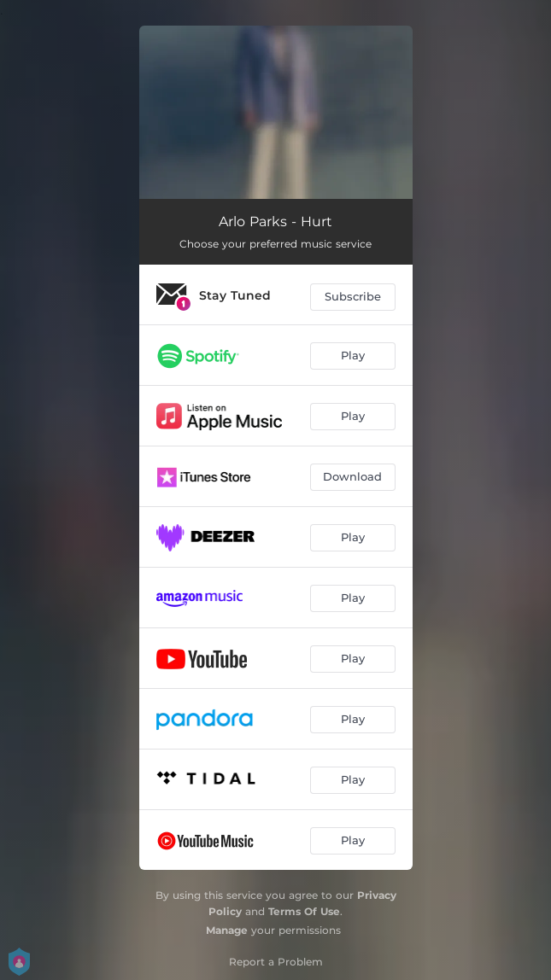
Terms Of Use (304, 911)
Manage (227, 930)
